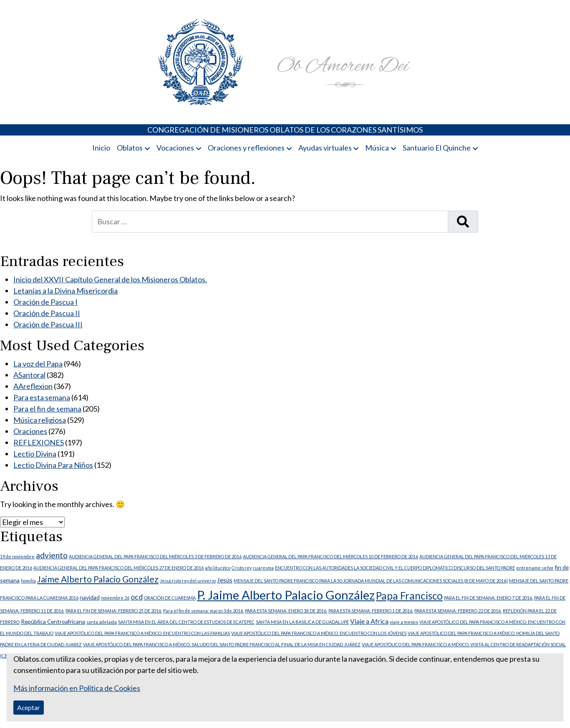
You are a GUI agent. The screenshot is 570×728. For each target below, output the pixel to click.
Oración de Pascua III (48, 324)
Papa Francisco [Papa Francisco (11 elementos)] (409, 596)
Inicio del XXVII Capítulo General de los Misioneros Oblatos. (110, 279)
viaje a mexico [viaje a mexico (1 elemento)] (404, 622)
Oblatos (130, 148)
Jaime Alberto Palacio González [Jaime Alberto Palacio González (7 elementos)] (98, 579)
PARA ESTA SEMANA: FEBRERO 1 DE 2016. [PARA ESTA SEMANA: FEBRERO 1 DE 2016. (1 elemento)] (371, 611)
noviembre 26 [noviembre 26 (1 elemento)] (115, 598)
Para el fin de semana (47, 409)
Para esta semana (42, 397)
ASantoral (29, 375)
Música (377, 148)
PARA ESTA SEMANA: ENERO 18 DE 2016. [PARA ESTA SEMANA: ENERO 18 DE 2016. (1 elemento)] (286, 611)
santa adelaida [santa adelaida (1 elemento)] (102, 622)
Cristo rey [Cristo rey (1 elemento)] (242, 568)
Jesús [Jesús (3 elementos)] (225, 580)
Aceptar (29, 707)
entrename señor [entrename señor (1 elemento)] (535, 568)
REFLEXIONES (39, 442)
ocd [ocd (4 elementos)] (137, 597)
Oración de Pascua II (47, 313)
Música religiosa (40, 420)
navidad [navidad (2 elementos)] (90, 597)
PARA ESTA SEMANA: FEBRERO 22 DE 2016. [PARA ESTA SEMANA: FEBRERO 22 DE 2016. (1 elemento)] (458, 611)
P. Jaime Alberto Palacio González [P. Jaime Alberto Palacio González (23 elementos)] (286, 595)
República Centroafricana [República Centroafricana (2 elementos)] (53, 621)
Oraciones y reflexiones (246, 148)
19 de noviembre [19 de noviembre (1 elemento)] (17, 556)
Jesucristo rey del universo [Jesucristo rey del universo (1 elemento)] (188, 581)
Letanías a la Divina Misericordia (66, 291)
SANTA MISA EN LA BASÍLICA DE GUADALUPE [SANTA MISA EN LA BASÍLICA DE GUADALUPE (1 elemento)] (302, 622)
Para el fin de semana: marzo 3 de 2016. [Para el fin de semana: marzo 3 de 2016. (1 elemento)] (203, 611)
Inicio (101, 148)
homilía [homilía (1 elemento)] (28, 581)
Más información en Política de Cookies (77, 688)
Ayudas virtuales (325, 148)
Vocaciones (175, 148)
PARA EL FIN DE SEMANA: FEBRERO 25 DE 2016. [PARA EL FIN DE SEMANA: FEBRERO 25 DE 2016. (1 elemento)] (114, 611)
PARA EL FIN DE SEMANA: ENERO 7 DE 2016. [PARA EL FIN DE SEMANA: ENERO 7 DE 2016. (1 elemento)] (488, 598)
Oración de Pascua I (45, 302)
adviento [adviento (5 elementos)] (52, 555)
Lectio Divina (35, 454)
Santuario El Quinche (437, 148)
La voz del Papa (38, 364)
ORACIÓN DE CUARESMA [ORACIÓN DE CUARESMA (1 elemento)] (170, 598)
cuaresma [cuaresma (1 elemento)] (263, 568)
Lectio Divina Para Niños (53, 465)
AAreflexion (33, 386)
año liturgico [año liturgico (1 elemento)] (218, 568)
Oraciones (30, 431)
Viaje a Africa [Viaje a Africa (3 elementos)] (369, 621)
